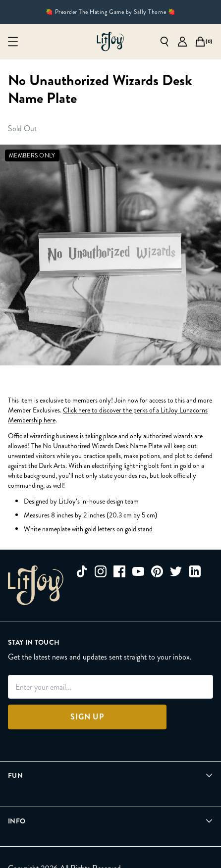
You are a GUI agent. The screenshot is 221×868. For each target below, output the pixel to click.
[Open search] (165, 42)
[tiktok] (82, 571)
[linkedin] (195, 571)
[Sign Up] (87, 717)
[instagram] (101, 571)
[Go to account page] (182, 42)
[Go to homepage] (110, 42)
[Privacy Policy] (29, 854)
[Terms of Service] (94, 854)
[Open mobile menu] (13, 42)
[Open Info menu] (110, 804)
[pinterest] (157, 571)
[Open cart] (200, 42)
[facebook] (119, 571)
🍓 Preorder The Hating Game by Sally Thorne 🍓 (110, 12)
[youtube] (138, 571)
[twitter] (176, 571)
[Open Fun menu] (110, 775)
